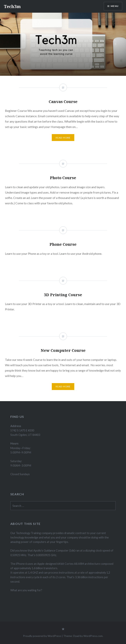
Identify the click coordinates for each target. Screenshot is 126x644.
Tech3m (12, 6)
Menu (115, 6)
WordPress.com (93, 636)
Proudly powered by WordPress (42, 636)
